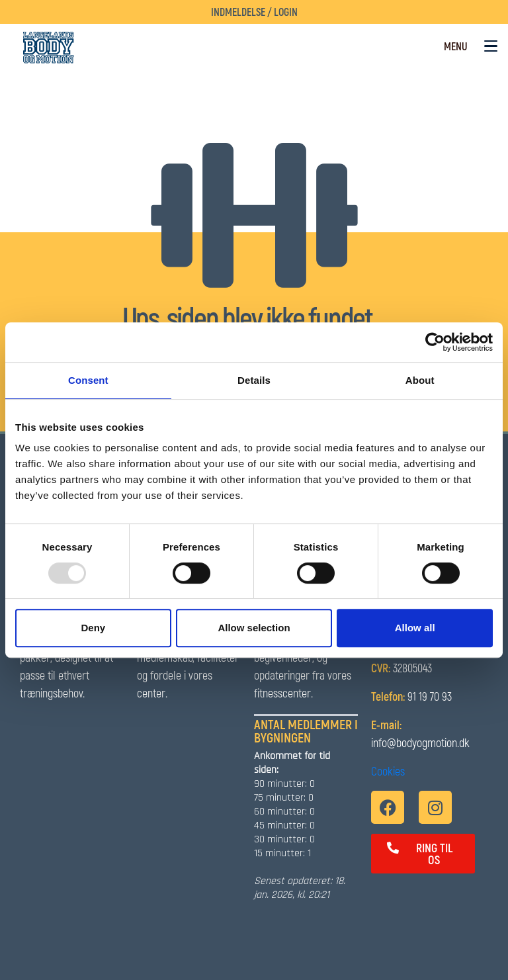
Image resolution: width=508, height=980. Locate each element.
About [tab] (420, 380)
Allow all (415, 628)
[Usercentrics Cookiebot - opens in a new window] (435, 342)
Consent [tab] (88, 380)
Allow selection (254, 628)
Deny (93, 628)
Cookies (388, 771)
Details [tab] (254, 380)
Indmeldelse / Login (254, 12)
